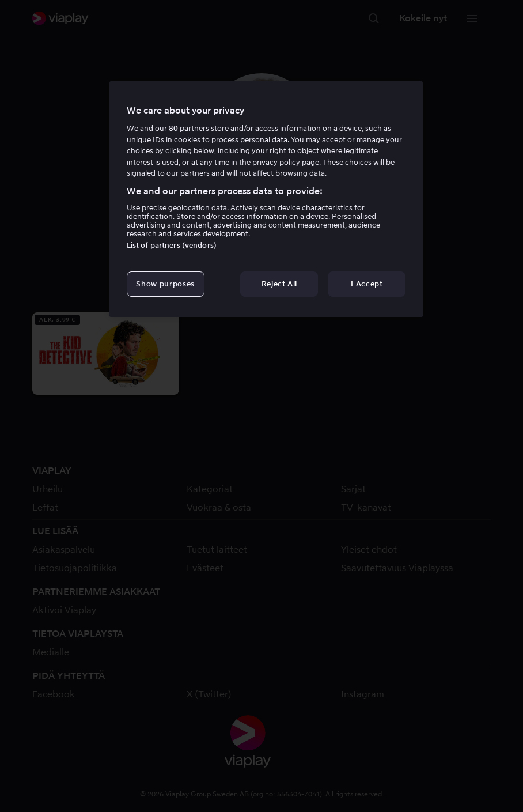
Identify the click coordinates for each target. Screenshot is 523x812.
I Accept (367, 284)
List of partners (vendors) (172, 245)
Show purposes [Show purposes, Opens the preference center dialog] (165, 284)
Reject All (280, 284)
